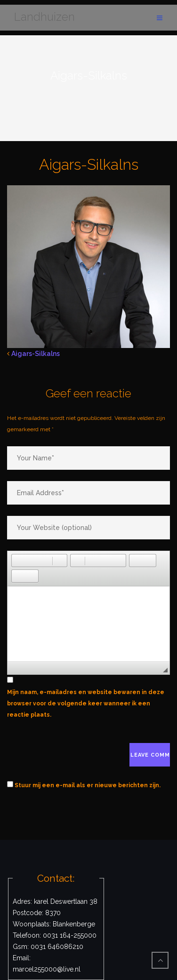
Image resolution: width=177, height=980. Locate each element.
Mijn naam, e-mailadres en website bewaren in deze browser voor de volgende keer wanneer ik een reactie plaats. (86, 703)
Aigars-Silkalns (36, 354)
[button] (18, 561)
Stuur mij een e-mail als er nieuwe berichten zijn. (88, 785)
